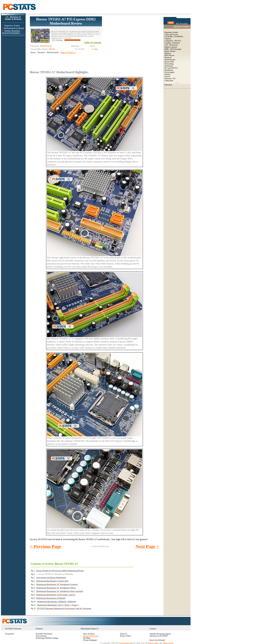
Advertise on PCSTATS (159, 636)
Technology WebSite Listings (47, 638)
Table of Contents (93, 43)
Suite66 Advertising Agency (160, 634)
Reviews (41, 53)
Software (168, 78)
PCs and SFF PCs (171, 68)
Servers (167, 76)
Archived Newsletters (11, 33)
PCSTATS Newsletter (44, 634)
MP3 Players (169, 55)
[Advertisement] (131, 40)
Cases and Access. (172, 34)
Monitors (168, 57)
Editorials (168, 85)
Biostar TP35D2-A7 (68, 53)
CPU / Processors (171, 45)
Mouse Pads (169, 62)
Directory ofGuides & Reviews (13, 18)
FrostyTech (10, 634)
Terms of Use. (168, 643)
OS (174, 78)
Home (33, 53)
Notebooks (169, 66)
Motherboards (53, 53)
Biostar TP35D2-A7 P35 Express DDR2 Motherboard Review (66, 21)
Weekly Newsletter (12, 31)
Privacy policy (154, 643)
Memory (168, 53)
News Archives (89, 634)
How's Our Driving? (157, 640)
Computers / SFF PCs (173, 41)
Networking (169, 64)
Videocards (169, 81)
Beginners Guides (12, 26)
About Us (124, 634)
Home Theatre (170, 51)
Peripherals (169, 70)
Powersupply (170, 72)
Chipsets (168, 39)
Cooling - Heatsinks (172, 43)
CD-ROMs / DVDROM (174, 37)
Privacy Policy (125, 636)
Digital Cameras (171, 47)
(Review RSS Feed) (91, 636)
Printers (168, 74)
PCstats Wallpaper (90, 640)
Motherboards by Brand (14, 28)
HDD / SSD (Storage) (173, 49)
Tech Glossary (41, 636)
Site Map (87, 638)
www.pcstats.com (126, 643)
